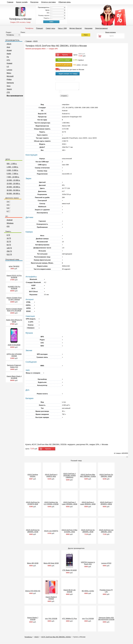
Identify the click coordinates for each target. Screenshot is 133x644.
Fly (7, 57)
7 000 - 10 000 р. (13, 177)
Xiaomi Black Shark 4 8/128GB (14, 377)
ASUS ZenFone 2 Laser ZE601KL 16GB (88, 503)
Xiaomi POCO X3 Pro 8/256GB (14, 276)
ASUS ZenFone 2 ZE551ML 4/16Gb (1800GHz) (70, 476)
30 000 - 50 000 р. (13, 190)
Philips (9, 79)
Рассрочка (34, 2)
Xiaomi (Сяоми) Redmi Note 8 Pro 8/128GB (14, 310)
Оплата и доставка (48, 2)
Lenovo (9, 70)
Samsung (10, 83)
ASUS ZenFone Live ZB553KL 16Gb (106, 531)
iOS (7, 226)
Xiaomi (9, 89)
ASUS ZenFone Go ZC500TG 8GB (33, 503)
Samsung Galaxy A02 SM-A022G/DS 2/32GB (106, 619)
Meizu (8, 73)
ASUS (8, 44)
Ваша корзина (111, 32)
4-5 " (8, 205)
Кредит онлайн (22, 2)
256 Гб (9, 251)
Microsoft (9, 76)
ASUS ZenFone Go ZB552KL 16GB (106, 476)
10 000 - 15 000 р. (13, 180)
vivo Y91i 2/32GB (51, 619)
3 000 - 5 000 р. (13, 170)
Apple (8, 54)
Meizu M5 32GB (33, 563)
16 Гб (8, 238)
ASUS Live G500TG (51, 531)
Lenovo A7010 (106, 563)
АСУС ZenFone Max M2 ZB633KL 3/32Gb (56, 637)
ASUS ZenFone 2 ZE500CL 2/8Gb (106, 503)
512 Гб (9, 254)
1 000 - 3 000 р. (13, 167)
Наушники (88, 28)
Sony (8, 86)
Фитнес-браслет (76, 28)
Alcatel (9, 50)
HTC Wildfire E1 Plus (69, 619)
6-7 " (8, 211)
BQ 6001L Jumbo (88, 591)
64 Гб (8, 245)
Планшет (40, 28)
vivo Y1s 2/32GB (88, 619)
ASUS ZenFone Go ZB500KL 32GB (33, 531)
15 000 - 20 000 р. (13, 184)
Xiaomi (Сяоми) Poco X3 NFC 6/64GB (14, 299)
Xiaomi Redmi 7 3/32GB (33, 619)
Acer (8, 47)
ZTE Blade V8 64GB (69, 570)
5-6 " (8, 208)
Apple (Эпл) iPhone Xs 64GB (14, 321)
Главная (10, 2)
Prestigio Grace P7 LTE (106, 591)
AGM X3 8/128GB (14, 345)
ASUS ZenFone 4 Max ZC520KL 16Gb (69, 531)
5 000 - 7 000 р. (13, 174)
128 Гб (9, 248)
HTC (8, 60)
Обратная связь (65, 2)
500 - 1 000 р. (12, 164)
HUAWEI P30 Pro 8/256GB (14, 288)
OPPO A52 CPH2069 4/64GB (14, 355)
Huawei (9, 63)
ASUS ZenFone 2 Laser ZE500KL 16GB (69, 503)
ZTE (8, 92)
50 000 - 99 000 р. (13, 194)
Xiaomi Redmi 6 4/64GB (51, 598)
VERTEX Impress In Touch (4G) (88, 563)
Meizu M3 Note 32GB (51, 563)
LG (7, 67)
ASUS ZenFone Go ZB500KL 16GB (88, 531)
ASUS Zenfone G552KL (33, 476)
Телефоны (29, 28)
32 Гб (8, 242)
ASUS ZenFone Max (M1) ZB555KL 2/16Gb (88, 476)
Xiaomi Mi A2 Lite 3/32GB (70, 591)
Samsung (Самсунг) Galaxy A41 (14, 366)
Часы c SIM (62, 28)
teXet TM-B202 (14, 266)
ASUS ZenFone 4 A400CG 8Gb (51, 476)
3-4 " (8, 202)
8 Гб (8, 235)
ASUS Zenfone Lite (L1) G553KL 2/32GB (51, 503)
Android (9, 220)
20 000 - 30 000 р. (13, 187)
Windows (9, 223)
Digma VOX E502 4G (33, 591)
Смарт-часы (50, 28)
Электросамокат (101, 28)
